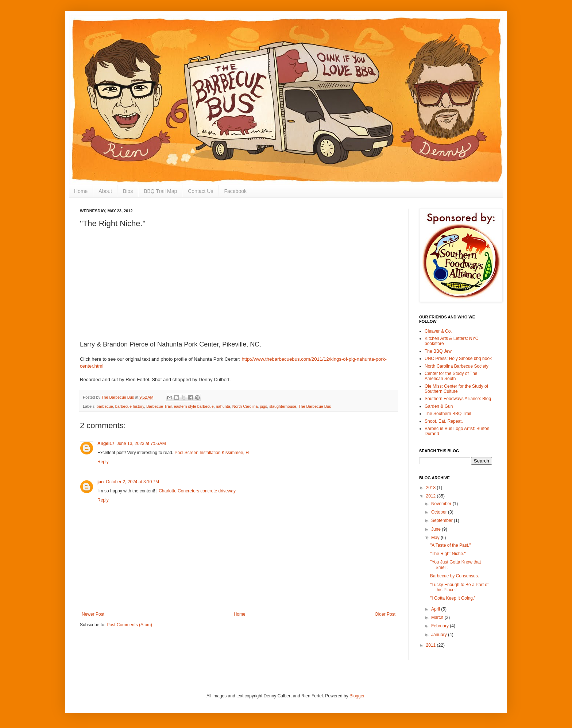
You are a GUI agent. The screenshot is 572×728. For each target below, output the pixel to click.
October (440, 512)
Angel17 (106, 444)
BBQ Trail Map (160, 191)
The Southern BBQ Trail (448, 414)
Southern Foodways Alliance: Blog (458, 399)
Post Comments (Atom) (129, 625)
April (436, 609)
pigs (263, 406)
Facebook (235, 191)
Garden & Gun (439, 406)
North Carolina (245, 406)
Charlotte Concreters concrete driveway (197, 491)
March (438, 617)
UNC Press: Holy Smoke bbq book (458, 359)
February (440, 626)
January (440, 635)
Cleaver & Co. (438, 331)
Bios (128, 191)
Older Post (385, 614)
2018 (432, 488)
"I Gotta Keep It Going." (453, 598)
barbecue (105, 406)
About (105, 191)
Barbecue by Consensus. (455, 576)
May (436, 538)
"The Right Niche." (448, 554)
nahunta (223, 406)
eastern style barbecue (194, 406)
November (442, 504)
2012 (432, 496)
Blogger (357, 696)
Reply (103, 462)
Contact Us (200, 191)
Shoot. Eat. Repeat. (444, 421)
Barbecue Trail (159, 406)
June (436, 529)
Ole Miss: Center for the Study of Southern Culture (456, 389)
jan (101, 482)
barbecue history (130, 406)
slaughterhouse (283, 406)
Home (81, 191)
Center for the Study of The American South (451, 376)
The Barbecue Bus (118, 397)
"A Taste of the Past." (451, 545)
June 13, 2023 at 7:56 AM (141, 444)
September (442, 520)
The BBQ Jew (438, 351)
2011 (432, 645)
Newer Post (93, 614)
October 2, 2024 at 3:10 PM (132, 482)
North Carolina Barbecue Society (457, 366)
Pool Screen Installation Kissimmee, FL (212, 453)
